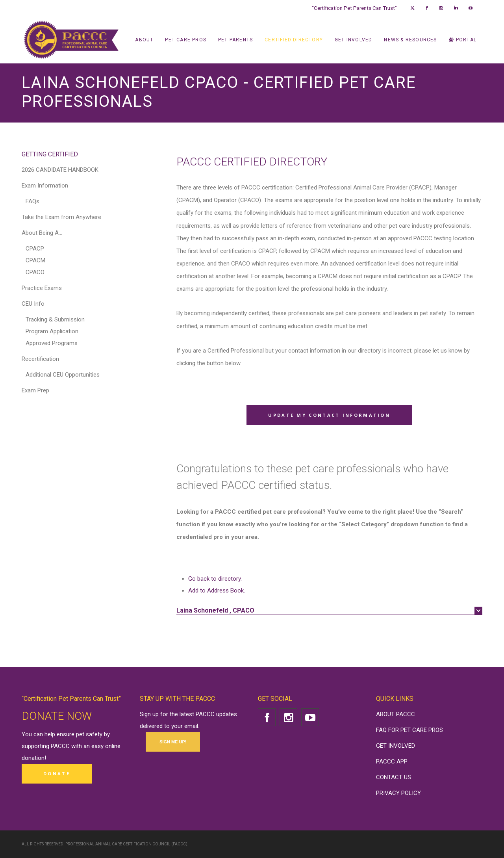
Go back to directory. (215, 579)
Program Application (52, 331)
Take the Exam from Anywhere (61, 217)
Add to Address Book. (217, 591)
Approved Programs (52, 343)
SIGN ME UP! (173, 742)
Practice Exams (42, 288)
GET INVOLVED (396, 746)
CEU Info (33, 304)
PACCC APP (392, 761)
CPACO (35, 272)
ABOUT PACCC (396, 714)
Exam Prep (35, 390)
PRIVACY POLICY (398, 793)
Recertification (40, 359)
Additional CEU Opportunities (63, 375)
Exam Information (45, 186)
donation (33, 758)
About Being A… (42, 233)
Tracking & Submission (55, 319)
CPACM (35, 260)
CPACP (35, 249)
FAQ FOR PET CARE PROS (409, 730)
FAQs (32, 201)
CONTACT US (394, 777)
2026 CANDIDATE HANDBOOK (60, 170)
